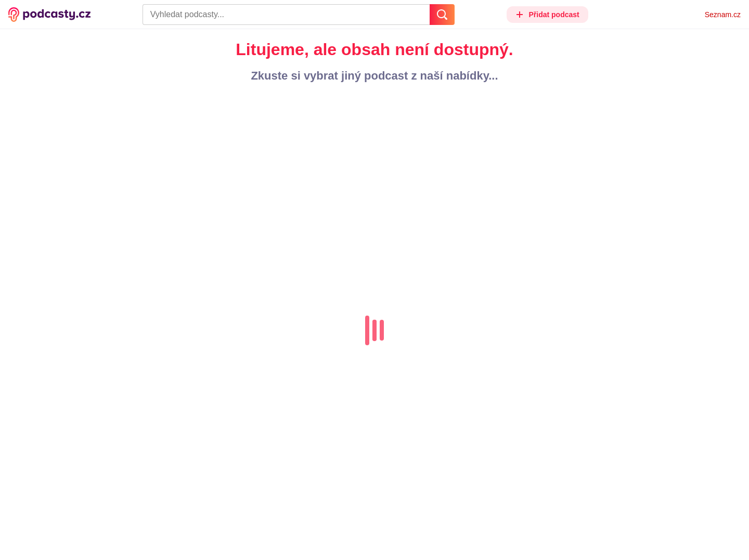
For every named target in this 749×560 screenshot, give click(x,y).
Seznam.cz (723, 15)
